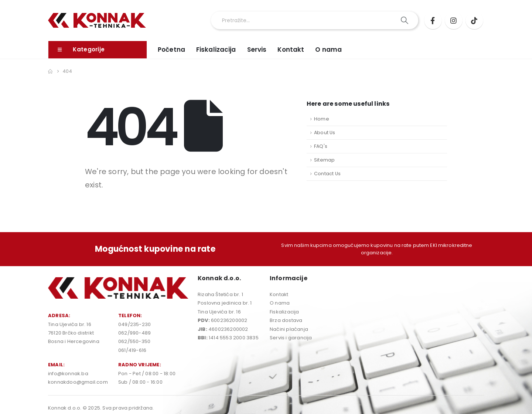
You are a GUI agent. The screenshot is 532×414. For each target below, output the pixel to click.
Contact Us (327, 174)
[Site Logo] (97, 21)
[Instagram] (454, 20)
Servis (257, 50)
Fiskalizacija (216, 50)
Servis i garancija (291, 338)
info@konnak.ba (68, 374)
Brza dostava (286, 320)
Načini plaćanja (289, 329)
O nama (328, 50)
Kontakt (291, 50)
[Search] (405, 20)
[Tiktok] (474, 20)
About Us (325, 133)
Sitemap (324, 160)
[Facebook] (433, 20)
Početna (171, 50)
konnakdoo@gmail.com (78, 382)
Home (322, 119)
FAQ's (321, 146)
